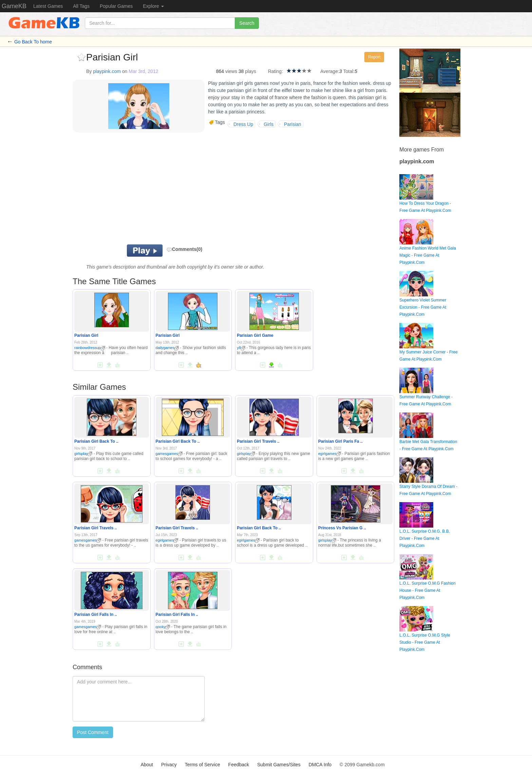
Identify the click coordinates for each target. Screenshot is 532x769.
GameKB (14, 6)
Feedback (239, 765)
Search (247, 23)
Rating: (275, 71)
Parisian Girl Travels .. (258, 441)
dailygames (167, 348)
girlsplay (83, 454)
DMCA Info (320, 765)
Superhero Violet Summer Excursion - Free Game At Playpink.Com (423, 299)
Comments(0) (184, 249)
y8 (241, 348)
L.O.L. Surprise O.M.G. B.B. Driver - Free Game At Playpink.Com (425, 530)
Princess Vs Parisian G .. (342, 528)
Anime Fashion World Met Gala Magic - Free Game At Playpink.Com (428, 247)
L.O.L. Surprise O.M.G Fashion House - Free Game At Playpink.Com (427, 582)
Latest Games (48, 6)
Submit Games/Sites (279, 765)
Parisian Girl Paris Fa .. (340, 441)
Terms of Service (202, 765)
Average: (330, 71)
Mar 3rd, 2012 (143, 71)
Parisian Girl (86, 335)
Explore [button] (153, 6)
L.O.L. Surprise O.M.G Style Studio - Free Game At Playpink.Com (425, 634)
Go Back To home (33, 42)
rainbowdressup (90, 348)
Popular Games (116, 6)
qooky (163, 627)
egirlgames (330, 454)
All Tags (81, 6)
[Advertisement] (157, 190)
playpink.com (107, 71)
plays (251, 71)
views (231, 71)
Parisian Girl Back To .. (96, 441)
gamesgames (169, 454)
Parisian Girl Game (255, 335)
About (147, 765)
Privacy (169, 765)
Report (374, 57)
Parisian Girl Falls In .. (96, 615)
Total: (349, 71)
